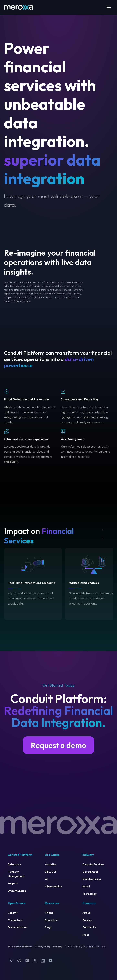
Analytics (51, 864)
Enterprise (14, 864)
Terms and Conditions (20, 947)
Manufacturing (92, 879)
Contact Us (89, 927)
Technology (89, 894)
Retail (86, 886)
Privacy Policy (43, 947)
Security (57, 947)
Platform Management (16, 874)
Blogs (48, 927)
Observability (53, 886)
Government (90, 872)
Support (13, 883)
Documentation (18, 927)
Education (51, 920)
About (86, 913)
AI (46, 879)
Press (86, 935)
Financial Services (93, 864)
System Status (17, 891)
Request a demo (59, 745)
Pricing (49, 913)
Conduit (13, 913)
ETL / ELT (51, 872)
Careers (87, 920)
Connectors (15, 920)
